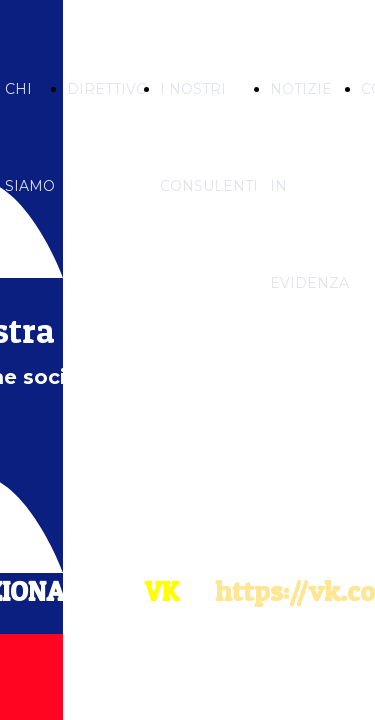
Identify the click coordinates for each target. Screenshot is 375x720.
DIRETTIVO (107, 89)
